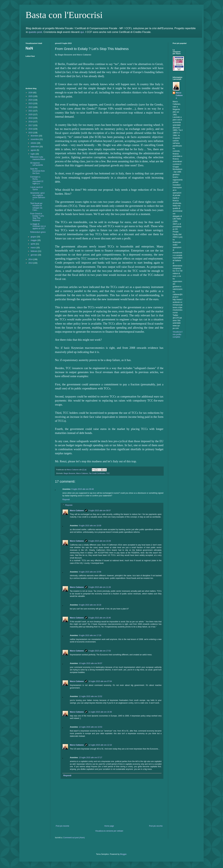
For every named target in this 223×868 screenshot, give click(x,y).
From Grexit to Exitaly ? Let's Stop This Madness (37, 217)
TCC (108, 473)
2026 (31, 93)
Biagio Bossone (69, 473)
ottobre (34, 143)
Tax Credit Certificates (97, 473)
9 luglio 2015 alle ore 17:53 (100, 651)
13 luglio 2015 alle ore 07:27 (91, 758)
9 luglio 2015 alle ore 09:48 (83, 489)
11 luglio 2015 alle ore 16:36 (100, 712)
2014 (31, 259)
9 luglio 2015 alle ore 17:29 (90, 635)
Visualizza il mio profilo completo (177, 334)
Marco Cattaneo (82, 473)
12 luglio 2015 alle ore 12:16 (100, 745)
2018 (31, 122)
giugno (34, 237)
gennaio (34, 255)
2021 (31, 111)
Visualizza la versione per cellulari (109, 831)
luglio (33, 154)
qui (82, 32)
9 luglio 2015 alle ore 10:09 (90, 526)
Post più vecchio (156, 826)
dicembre (35, 136)
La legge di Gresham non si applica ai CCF (38, 226)
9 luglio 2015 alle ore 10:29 (100, 541)
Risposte (69, 505)
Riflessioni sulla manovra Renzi (38, 158)
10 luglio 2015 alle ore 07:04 (100, 681)
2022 (31, 107)
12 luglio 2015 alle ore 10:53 (91, 727)
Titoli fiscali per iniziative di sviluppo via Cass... (36, 207)
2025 (31, 96)
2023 (31, 103)
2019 (31, 118)
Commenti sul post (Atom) (74, 838)
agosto (34, 150)
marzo (34, 248)
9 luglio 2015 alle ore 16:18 (90, 605)
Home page (109, 826)
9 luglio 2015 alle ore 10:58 (90, 572)
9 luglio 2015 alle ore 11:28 (100, 587)
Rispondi (66, 500)
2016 (31, 129)
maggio (34, 240)
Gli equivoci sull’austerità (37, 164)
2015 (31, 133)
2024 (31, 100)
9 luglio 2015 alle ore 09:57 (100, 511)
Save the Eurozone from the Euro (37, 171)
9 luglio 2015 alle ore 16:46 (100, 618)
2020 (31, 114)
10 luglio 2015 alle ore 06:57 (91, 663)
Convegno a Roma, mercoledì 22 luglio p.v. (37, 180)
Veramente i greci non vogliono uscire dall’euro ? (38, 196)
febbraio (34, 251)
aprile (33, 244)
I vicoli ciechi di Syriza (36, 188)
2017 (31, 125)
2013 (31, 263)
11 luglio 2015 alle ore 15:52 (91, 696)
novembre (35, 139)
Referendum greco (38, 232)
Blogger (123, 854)
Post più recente (62, 826)
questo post (35, 32)
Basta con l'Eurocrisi (64, 15)
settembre (35, 147)
